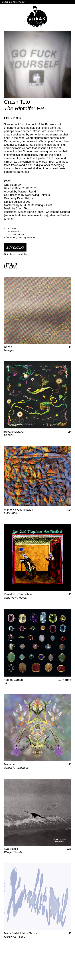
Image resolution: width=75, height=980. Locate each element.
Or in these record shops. (17, 254)
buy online (15, 247)
